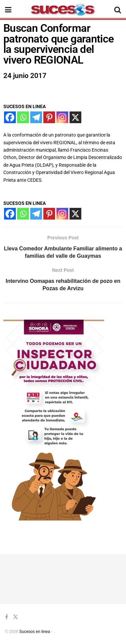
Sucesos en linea (34, 632)
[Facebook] (10, 117)
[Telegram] (36, 117)
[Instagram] (62, 117)
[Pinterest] (49, 117)
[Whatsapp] (23, 117)
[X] (75, 117)
